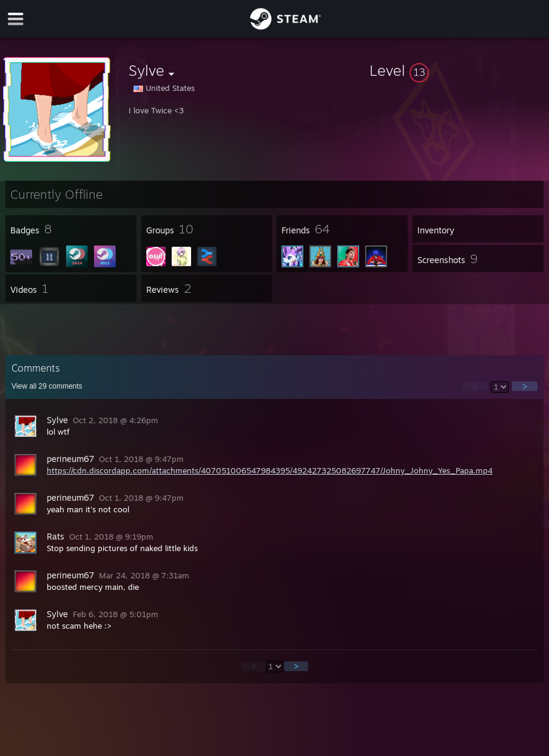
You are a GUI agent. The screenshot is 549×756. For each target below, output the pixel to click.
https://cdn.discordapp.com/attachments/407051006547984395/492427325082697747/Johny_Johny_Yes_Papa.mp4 (270, 470)
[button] (457, 70)
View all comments (47, 386)
